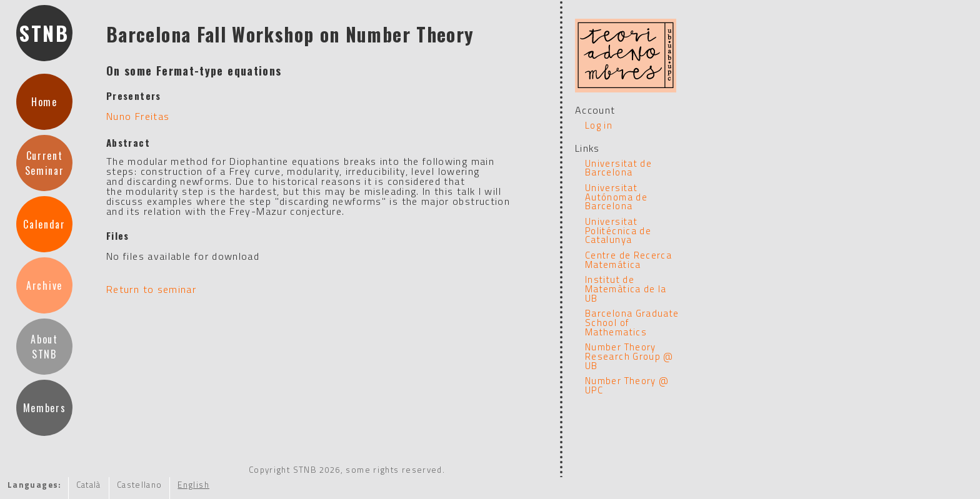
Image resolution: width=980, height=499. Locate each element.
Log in (599, 125)
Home (44, 102)
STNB (44, 33)
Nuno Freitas (138, 116)
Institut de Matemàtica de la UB (626, 289)
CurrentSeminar (45, 163)
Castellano (140, 485)
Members (45, 408)
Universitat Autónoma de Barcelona (616, 197)
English (193, 485)
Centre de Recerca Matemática (628, 260)
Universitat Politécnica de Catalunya (618, 230)
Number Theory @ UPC (627, 385)
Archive (44, 285)
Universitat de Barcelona (618, 168)
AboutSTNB (44, 347)
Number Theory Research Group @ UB (629, 356)
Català (89, 485)
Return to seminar (151, 289)
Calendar (44, 224)
